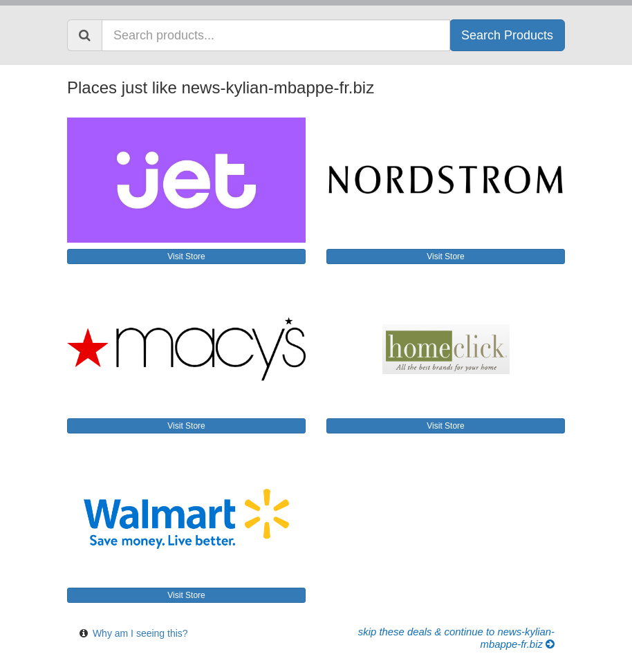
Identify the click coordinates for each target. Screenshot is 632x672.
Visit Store (186, 256)
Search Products (507, 35)
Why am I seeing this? (140, 633)
